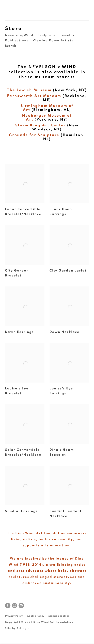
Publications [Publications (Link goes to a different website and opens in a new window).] (17, 41)
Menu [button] (86, 10)
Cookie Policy (36, 616)
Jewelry (67, 35)
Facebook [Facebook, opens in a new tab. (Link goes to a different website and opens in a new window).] (8, 606)
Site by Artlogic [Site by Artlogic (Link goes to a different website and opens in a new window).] (17, 628)
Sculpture (47, 35)
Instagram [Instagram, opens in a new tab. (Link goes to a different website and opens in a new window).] (14, 606)
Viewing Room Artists (53, 41)
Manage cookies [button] (59, 616)
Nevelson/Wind (19, 35)
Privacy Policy (14, 616)
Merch (11, 46)
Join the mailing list (21, 606)
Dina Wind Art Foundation (47, 10)
